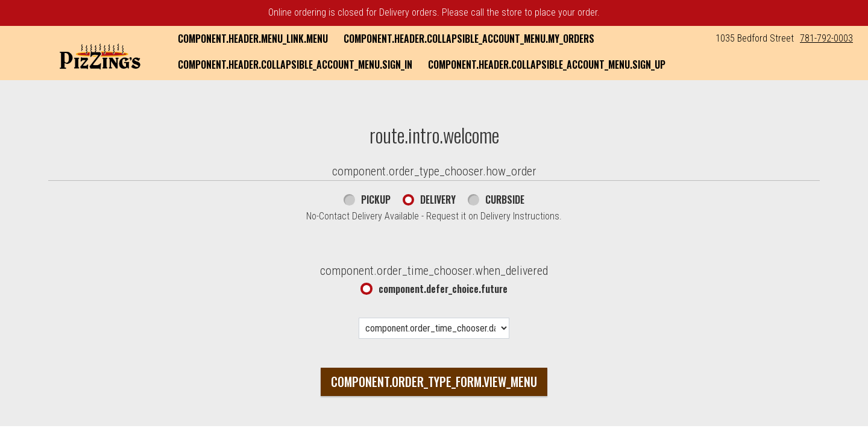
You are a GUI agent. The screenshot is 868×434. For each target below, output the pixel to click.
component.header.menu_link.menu (253, 39)
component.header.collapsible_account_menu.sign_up (547, 64)
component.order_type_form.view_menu (434, 382)
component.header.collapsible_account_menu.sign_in (295, 64)
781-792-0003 (826, 38)
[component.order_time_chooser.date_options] (434, 328)
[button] (100, 54)
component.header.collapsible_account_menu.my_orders (469, 39)
